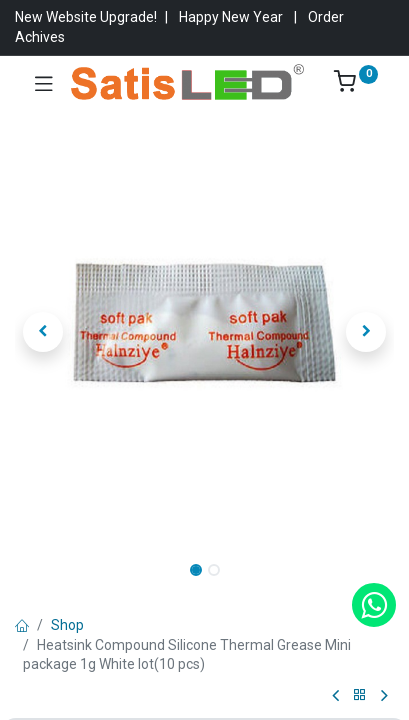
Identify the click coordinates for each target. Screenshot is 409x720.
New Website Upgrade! (86, 17)
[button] (43, 332)
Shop (67, 625)
